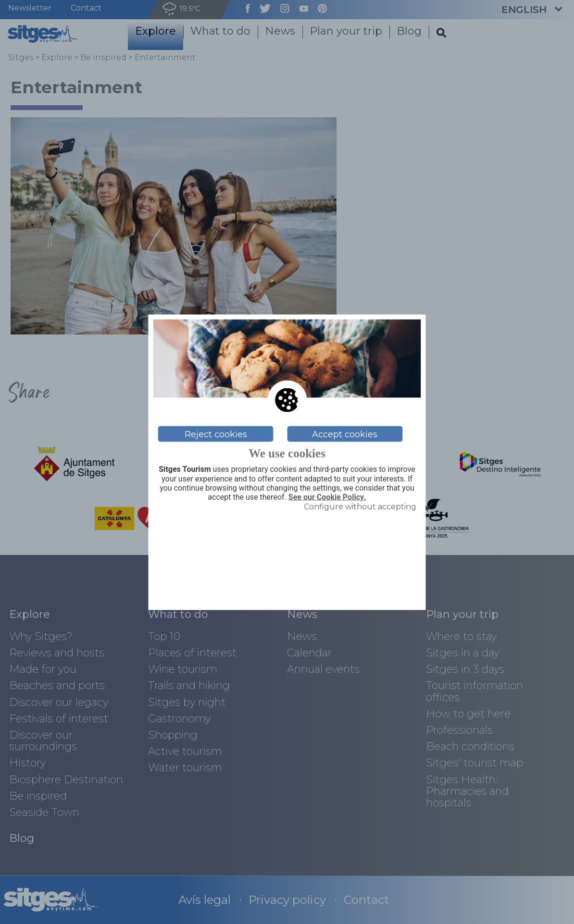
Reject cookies (216, 434)
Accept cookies (345, 434)
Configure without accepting (360, 507)
